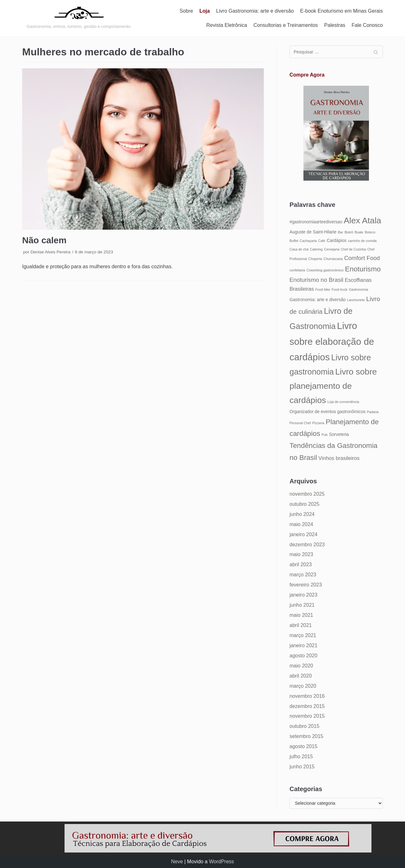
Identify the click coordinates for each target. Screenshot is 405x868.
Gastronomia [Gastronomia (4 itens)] (359, 289)
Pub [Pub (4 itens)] (324, 435)
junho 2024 (302, 514)
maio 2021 (301, 615)
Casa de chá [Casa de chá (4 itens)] (299, 249)
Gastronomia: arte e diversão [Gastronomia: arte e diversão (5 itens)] (318, 300)
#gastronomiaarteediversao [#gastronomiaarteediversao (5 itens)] (316, 222)
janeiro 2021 (303, 645)
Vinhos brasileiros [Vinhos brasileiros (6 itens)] (339, 458)
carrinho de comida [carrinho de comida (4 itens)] (362, 241)
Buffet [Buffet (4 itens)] (294, 241)
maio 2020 (301, 666)
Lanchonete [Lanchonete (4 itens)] (356, 300)
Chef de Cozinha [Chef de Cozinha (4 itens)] (353, 249)
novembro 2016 (307, 696)
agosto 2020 (303, 656)
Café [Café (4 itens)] (322, 241)
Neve (177, 862)
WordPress (221, 862)
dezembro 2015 (307, 706)
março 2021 (303, 635)
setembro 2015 (306, 736)
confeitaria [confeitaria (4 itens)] (297, 270)
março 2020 (303, 686)
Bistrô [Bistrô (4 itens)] (349, 232)
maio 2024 (301, 524)
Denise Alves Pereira (50, 252)
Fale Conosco (367, 25)
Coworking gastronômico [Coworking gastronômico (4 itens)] (325, 270)
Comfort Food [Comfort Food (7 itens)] (362, 258)
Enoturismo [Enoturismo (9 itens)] (363, 269)
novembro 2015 (307, 716)
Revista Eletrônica (227, 25)
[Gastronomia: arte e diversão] (79, 18)
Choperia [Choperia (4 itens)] (315, 259)
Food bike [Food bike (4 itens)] (323, 289)
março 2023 (303, 575)
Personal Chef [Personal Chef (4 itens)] (300, 423)
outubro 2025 (304, 504)
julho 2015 (301, 756)
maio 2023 (301, 554)
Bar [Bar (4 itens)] (341, 232)
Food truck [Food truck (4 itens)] (340, 289)
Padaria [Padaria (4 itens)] (373, 412)
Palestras (335, 25)
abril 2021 (301, 625)
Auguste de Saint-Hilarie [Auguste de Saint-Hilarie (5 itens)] (313, 232)
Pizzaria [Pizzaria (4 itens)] (318, 423)
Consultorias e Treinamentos (286, 25)
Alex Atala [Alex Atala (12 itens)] (362, 220)
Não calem (44, 240)
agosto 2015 (303, 746)
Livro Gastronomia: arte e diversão (255, 11)
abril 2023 (301, 564)
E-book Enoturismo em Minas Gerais (342, 11)
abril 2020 (301, 676)
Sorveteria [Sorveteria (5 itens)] (339, 434)
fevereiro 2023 (306, 585)
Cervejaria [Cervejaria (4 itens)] (332, 249)
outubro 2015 (304, 726)
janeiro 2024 (303, 534)
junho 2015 (302, 767)
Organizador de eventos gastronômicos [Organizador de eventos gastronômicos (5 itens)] (327, 412)
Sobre (187, 11)
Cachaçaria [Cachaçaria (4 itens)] (308, 241)
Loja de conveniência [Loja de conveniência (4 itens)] (343, 402)
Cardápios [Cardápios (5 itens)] (336, 241)
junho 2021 (302, 605)
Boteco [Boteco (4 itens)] (370, 232)
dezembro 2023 (307, 545)
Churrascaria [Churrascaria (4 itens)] (333, 259)
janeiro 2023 (303, 595)
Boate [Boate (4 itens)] (359, 232)
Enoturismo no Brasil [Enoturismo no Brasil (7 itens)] (316, 280)
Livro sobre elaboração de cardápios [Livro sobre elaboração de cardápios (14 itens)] (332, 341)
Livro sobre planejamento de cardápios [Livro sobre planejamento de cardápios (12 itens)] (333, 386)
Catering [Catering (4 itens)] (316, 249)
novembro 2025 (307, 494)
